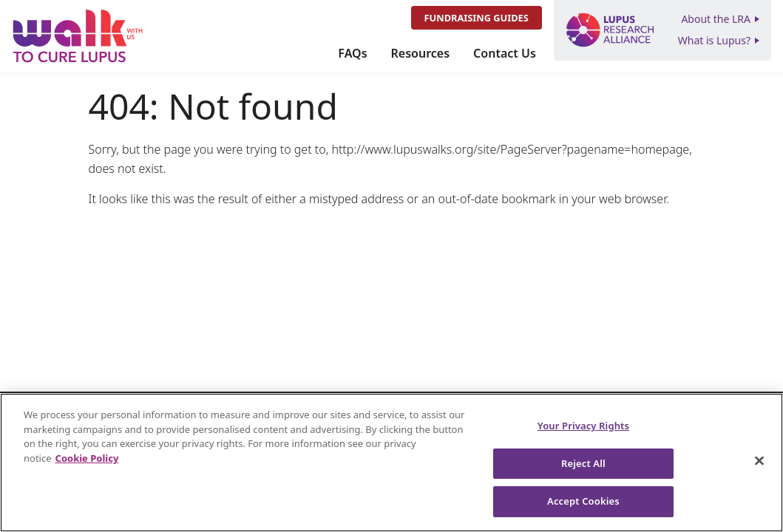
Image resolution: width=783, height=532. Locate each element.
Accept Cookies (583, 501)
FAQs (352, 53)
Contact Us (505, 53)
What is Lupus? (714, 40)
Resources (421, 53)
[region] (391, 463)
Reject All (583, 463)
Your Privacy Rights (583, 426)
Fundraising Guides (477, 18)
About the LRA (716, 19)
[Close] (759, 461)
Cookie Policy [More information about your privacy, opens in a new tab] (87, 458)
